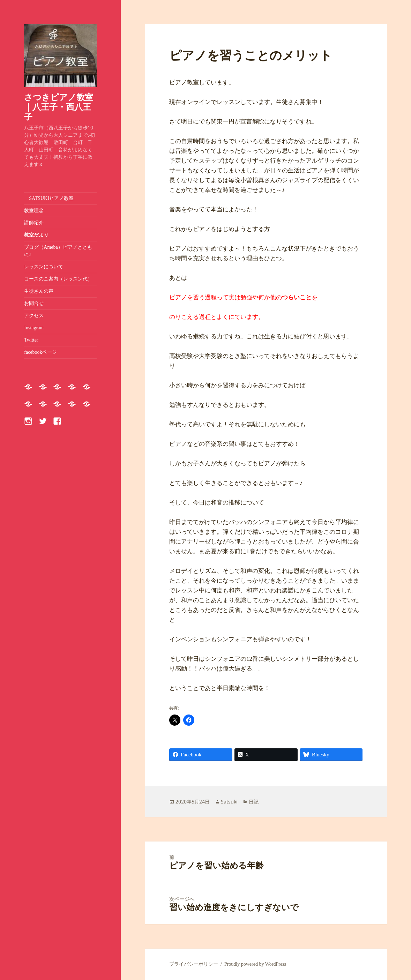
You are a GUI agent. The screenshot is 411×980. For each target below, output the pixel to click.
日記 (254, 802)
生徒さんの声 (39, 291)
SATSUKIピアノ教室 (49, 198)
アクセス (34, 316)
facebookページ (40, 352)
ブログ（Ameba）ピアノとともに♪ (58, 251)
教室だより (36, 235)
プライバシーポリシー (194, 964)
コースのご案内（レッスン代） (58, 279)
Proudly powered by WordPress (255, 964)
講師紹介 (34, 223)
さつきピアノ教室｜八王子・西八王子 (59, 107)
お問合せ (34, 303)
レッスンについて (46, 267)
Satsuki (229, 802)
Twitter (31, 340)
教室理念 (34, 211)
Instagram (34, 328)
